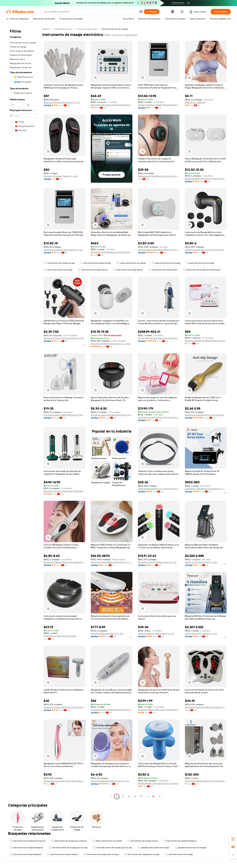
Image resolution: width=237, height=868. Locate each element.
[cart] (182, 12)
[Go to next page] (160, 796)
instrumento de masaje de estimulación (202, 270)
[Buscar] (152, 12)
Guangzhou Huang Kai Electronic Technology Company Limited (64, 707)
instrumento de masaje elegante (26, 854)
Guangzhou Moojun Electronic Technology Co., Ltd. (206, 781)
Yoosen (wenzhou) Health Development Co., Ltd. (159, 105)
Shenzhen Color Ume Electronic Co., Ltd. (157, 562)
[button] (141, 12)
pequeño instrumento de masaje (154, 848)
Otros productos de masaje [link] (115, 29)
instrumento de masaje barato (93, 270)
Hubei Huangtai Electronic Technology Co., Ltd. (159, 489)
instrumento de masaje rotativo (62, 854)
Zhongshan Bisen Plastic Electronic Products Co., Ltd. (64, 415)
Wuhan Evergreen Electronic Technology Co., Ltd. (64, 781)
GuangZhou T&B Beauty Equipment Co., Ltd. (206, 489)
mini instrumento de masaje (179, 854)
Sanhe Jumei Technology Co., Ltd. (201, 562)
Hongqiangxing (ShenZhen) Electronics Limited (159, 250)
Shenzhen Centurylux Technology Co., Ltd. (64, 338)
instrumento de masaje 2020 (163, 270)
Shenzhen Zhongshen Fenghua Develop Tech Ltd (112, 105)
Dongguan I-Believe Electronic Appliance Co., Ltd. (64, 562)
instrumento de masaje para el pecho (28, 841)
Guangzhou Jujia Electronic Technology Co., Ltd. (159, 417)
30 (154, 796)
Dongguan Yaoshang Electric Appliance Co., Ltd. (206, 707)
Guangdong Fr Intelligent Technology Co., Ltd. (159, 176)
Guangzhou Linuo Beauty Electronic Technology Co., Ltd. (112, 710)
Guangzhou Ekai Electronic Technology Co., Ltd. (206, 415)
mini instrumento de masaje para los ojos (68, 848)
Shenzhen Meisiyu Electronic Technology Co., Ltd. (159, 710)
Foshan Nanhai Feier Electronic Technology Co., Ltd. (159, 338)
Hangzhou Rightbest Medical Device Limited (206, 341)
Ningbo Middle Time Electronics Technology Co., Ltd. (159, 783)
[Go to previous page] (111, 796)
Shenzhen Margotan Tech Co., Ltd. (107, 633)
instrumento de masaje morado (60, 263)
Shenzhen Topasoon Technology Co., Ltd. (63, 250)
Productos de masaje (87, 29)
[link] (233, 839)
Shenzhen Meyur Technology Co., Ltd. (156, 633)
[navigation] (23, 413)
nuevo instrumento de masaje (131, 263)
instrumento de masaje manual (143, 841)
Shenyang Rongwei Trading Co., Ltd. (61, 176)
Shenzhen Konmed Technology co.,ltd (62, 102)
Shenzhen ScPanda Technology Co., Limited (112, 344)
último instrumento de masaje (107, 841)
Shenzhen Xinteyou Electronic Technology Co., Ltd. (64, 491)
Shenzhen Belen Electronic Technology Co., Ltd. (206, 179)
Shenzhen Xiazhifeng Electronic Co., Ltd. (110, 781)
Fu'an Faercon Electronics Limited (60, 636)
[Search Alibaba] (90, 12)
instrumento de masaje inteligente (180, 841)
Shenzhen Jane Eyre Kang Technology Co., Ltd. (112, 415)
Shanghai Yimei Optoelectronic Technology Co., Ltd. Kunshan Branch (112, 252)
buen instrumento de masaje (200, 263)
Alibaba (46, 29)
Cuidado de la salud (63, 29)
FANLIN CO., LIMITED (195, 102)
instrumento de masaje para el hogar (101, 854)
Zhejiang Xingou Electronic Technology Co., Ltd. (206, 250)
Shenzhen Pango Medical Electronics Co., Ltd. (112, 562)
